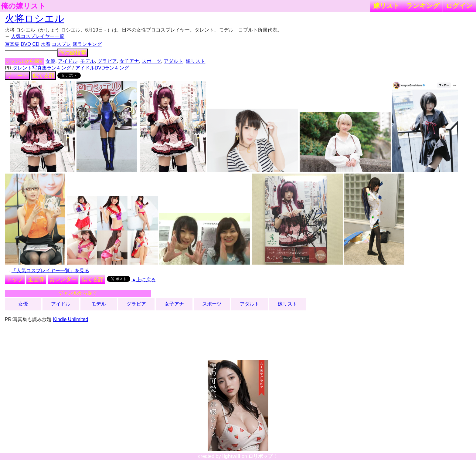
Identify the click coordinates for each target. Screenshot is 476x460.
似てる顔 (43, 76)
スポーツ (151, 61)
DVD (26, 44)
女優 (50, 61)
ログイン (459, 6)
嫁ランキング (87, 44)
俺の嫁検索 (73, 53)
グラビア (107, 61)
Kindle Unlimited (71, 319)
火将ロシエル (35, 19)
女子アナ (129, 61)
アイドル (68, 61)
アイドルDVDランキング (102, 68)
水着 (46, 44)
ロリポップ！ (263, 456)
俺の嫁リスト (23, 6)
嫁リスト (387, 6)
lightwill (231, 456)
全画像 (36, 279)
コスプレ (61, 44)
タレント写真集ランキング (42, 68)
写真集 (12, 44)
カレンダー (63, 279)
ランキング (423, 6)
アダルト (173, 61)
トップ (15, 279)
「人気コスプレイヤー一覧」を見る (50, 271)
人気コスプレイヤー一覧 (38, 36)
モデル (87, 61)
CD (36, 44)
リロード (17, 76)
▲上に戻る (144, 280)
